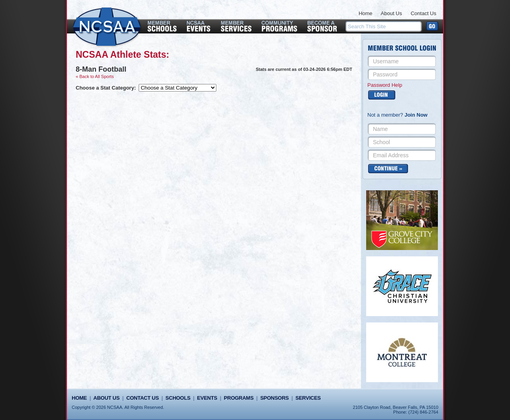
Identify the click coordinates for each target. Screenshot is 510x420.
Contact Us (424, 13)
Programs (239, 398)
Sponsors (275, 398)
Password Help (385, 85)
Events (207, 398)
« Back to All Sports (95, 76)
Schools (178, 398)
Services (308, 398)
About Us (391, 13)
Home (366, 13)
